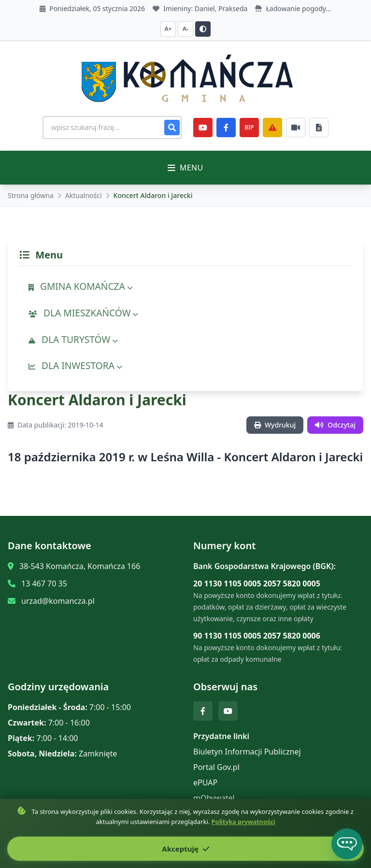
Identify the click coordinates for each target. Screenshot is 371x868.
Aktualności (84, 195)
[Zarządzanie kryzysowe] (272, 128)
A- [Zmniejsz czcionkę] (185, 29)
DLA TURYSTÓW (73, 339)
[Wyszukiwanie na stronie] (112, 128)
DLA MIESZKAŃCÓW (83, 313)
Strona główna (31, 195)
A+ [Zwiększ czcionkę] (168, 29)
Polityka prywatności (243, 822)
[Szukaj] (172, 128)
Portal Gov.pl (216, 767)
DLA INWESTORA (75, 365)
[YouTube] (203, 128)
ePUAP (205, 783)
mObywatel (214, 798)
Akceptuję (185, 849)
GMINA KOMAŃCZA (81, 286)
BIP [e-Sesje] (249, 127)
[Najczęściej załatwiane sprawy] (296, 128)
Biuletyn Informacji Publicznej (247, 752)
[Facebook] (226, 128)
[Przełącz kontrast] (203, 29)
